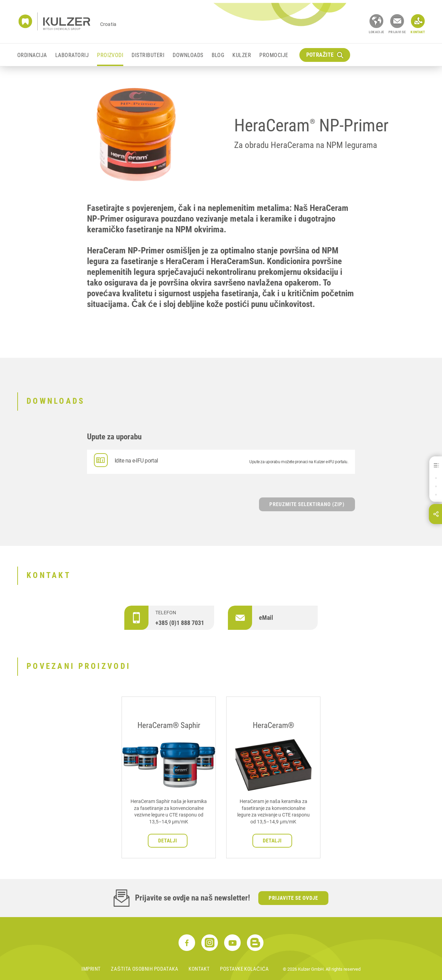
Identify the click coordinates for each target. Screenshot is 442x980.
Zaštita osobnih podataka (145, 969)
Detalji (168, 841)
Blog (218, 55)
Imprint (91, 969)
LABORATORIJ (72, 55)
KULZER (242, 55)
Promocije (274, 55)
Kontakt (199, 969)
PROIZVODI (110, 55)
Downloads (188, 55)
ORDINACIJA (32, 55)
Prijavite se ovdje (293, 898)
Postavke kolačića (244, 969)
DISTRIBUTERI (148, 55)
